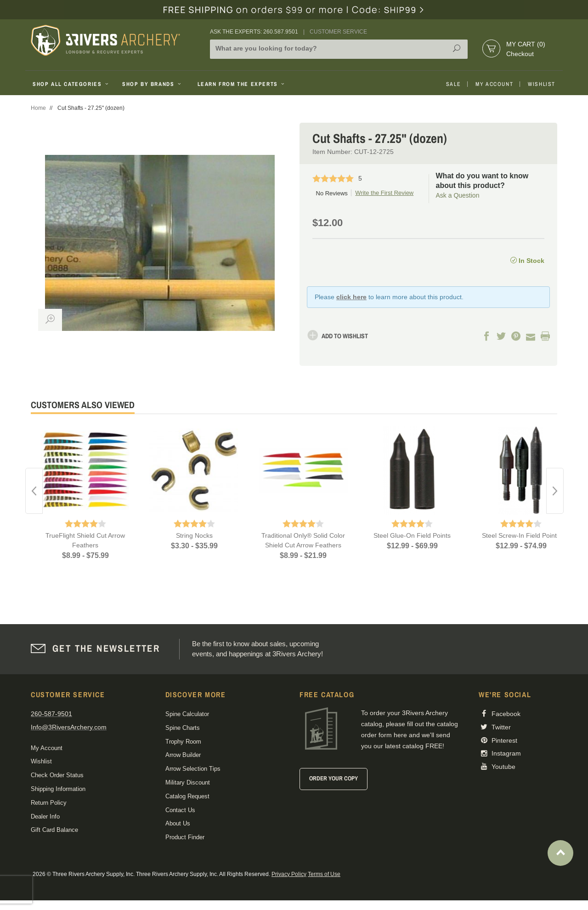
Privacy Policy (289, 874)
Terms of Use (324, 874)
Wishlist (542, 84)
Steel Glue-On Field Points (412, 535)
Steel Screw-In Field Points (521, 535)
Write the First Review (384, 193)
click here (351, 297)
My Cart (526, 44)
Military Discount (188, 782)
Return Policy (49, 803)
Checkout (520, 54)
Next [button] (555, 491)
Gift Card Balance (54, 830)
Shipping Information (58, 789)
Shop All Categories (71, 84)
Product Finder (185, 837)
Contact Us (180, 810)
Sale (453, 84)
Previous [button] (34, 491)
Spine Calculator (187, 714)
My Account (494, 84)
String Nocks (194, 535)
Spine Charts (183, 728)
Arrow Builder (183, 755)
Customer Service (338, 32)
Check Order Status (57, 775)
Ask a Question (458, 195)
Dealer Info (45, 816)
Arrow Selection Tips (193, 769)
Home (38, 108)
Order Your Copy (334, 778)
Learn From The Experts (242, 84)
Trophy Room (183, 742)
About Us (178, 823)
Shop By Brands (153, 84)
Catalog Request (187, 796)
